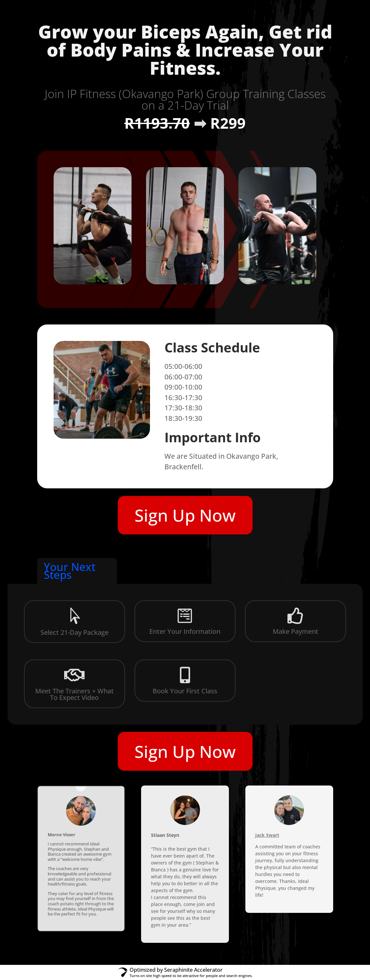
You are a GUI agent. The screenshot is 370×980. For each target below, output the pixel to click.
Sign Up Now (185, 515)
